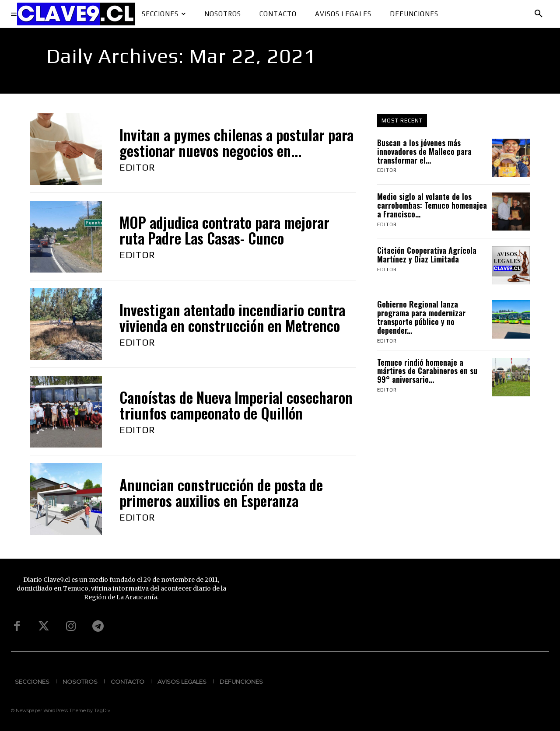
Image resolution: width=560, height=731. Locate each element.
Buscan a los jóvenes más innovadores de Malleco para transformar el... (424, 151)
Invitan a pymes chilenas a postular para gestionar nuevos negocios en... (236, 143)
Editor (137, 167)
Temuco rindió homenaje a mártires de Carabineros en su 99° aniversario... (427, 371)
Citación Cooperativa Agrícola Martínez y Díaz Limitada (427, 255)
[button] (539, 14)
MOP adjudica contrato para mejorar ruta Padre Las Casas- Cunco (224, 230)
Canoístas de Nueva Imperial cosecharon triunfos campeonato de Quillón (236, 405)
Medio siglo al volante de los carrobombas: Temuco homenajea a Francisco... (432, 205)
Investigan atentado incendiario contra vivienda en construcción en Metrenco (232, 318)
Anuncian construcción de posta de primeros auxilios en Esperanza (221, 493)
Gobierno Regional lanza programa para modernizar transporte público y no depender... (421, 317)
